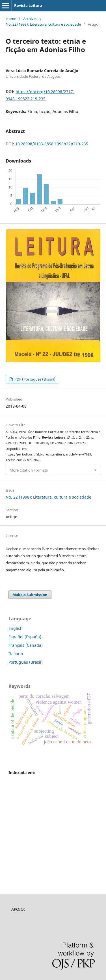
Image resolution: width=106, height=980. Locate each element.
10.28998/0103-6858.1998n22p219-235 (52, 144)
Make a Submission (30, 595)
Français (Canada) (26, 645)
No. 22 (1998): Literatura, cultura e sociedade (43, 24)
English (16, 628)
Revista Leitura (28, 5)
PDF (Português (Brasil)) (34, 379)
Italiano (16, 654)
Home (11, 19)
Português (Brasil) (26, 662)
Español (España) (25, 637)
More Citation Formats (29, 470)
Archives (30, 19)
